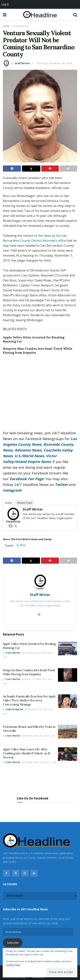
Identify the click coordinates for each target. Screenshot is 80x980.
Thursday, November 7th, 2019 (54, 63)
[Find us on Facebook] (7, 873)
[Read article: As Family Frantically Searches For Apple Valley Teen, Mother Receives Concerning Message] (68, 701)
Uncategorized (21, 26)
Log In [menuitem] (5, 4)
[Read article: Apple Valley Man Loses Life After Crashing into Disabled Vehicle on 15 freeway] (68, 754)
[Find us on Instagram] (25, 873)
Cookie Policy (13, 965)
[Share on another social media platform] (68, 169)
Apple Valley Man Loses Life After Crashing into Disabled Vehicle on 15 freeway (27, 753)
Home (6, 26)
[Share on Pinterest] (50, 169)
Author (9, 503)
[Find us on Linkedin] (34, 873)
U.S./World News (29, 456)
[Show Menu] (5, 15)
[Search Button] (75, 15)
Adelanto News (28, 450)
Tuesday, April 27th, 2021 (36, 762)
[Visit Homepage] (40, 15)
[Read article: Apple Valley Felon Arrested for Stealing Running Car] (68, 649)
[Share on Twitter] (31, 169)
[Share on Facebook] (12, 169)
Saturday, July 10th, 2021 (39, 709)
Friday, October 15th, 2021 (37, 679)
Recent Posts (25, 503)
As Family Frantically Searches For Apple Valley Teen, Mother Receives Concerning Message (29, 700)
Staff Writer (22, 63)
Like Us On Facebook (33, 798)
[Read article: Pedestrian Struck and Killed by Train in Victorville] (68, 732)
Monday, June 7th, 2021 (35, 736)
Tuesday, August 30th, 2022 (37, 653)
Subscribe (13, 943)
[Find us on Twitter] (16, 873)
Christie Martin (14, 709)
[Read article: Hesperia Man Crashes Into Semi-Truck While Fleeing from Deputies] (68, 675)
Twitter (61, 484)
